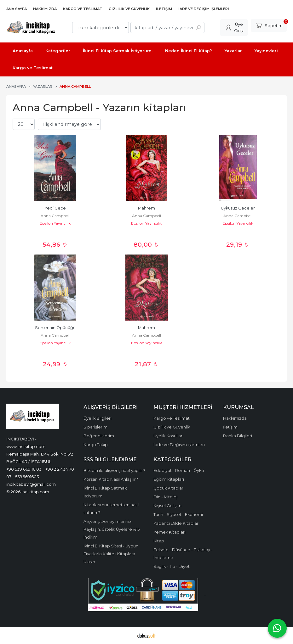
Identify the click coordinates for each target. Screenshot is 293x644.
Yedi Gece (55, 208)
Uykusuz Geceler (238, 208)
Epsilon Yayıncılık (55, 223)
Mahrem (146, 208)
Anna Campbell (55, 216)
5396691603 (27, 477)
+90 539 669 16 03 (24, 469)
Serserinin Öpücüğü (55, 328)
